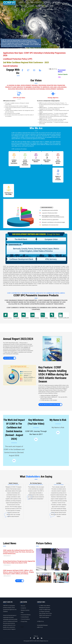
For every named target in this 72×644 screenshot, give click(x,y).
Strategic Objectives (53, 98)
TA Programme (48, 2)
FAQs (22, 612)
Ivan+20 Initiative (10, 66)
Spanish (52, 6)
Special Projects (58, 2)
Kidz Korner (42, 6)
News (33, 2)
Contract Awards (63, 74)
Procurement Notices (62, 71)
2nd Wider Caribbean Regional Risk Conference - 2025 (26, 62)
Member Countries (25, 610)
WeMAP (48, 6)
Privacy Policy (24, 621)
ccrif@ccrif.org (40, 621)
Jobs (37, 6)
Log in (22, 627)
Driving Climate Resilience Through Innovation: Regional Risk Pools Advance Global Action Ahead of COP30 (19, 562)
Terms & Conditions (25, 619)
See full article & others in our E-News (49, 405)
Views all (19, 581)
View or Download (8, 358)
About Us (27, 2)
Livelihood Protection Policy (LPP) (18, 59)
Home (22, 2)
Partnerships (24, 6)
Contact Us (24, 608)
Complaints (32, 6)
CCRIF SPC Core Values (19, 98)
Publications (40, 2)
